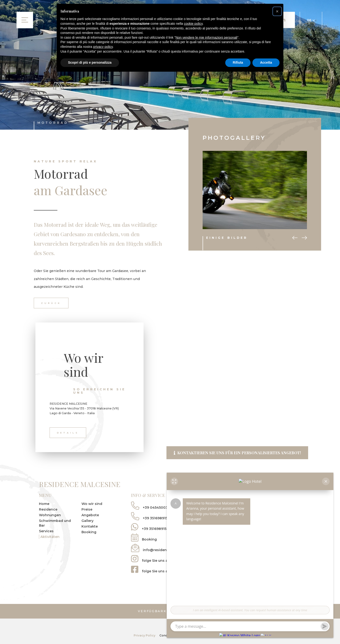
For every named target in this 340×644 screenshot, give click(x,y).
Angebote (90, 515)
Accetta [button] (266, 62)
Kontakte (90, 527)
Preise (87, 510)
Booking (89, 532)
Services (46, 531)
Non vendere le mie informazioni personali (206, 37)
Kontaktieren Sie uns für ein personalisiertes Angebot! (238, 452)
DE (311, 20)
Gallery (87, 521)
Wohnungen (50, 515)
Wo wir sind (92, 504)
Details (68, 433)
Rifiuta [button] (238, 62)
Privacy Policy (144, 635)
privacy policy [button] (103, 47)
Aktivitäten (50, 537)
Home (44, 504)
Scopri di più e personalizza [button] (90, 62)
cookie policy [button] (193, 24)
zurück (51, 303)
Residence (48, 510)
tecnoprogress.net (193, 635)
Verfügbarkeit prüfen (170, 611)
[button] (277, 11)
